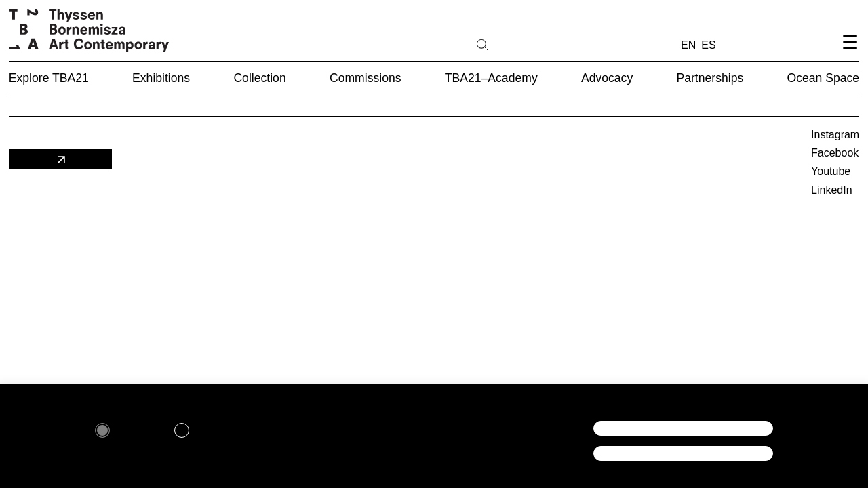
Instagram (835, 135)
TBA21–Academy (491, 78)
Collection (259, 78)
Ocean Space (824, 78)
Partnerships (710, 78)
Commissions (366, 78)
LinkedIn (832, 190)
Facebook (835, 153)
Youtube (831, 171)
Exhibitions (161, 78)
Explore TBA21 (49, 78)
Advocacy (607, 78)
